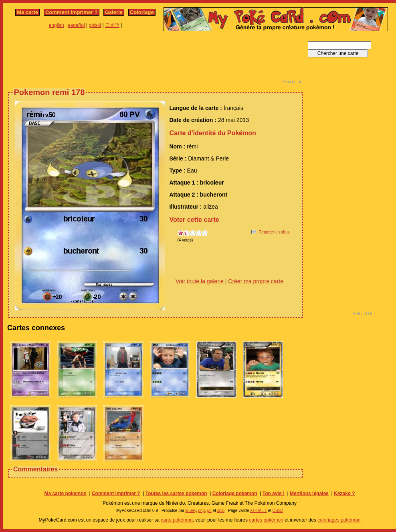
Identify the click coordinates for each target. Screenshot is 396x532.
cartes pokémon (266, 520)
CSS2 (278, 511)
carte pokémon (177, 520)
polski (95, 25)
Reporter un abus (274, 232)
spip (221, 511)
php (201, 511)
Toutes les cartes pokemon (176, 493)
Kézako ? (344, 493)
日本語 (112, 25)
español (77, 25)
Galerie (114, 12)
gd (209, 511)
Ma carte (27, 12)
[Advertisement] (156, 59)
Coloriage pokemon (235, 493)
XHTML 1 (259, 511)
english (57, 25)
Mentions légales (309, 493)
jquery (191, 511)
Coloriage (142, 12)
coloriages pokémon (339, 520)
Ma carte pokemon (65, 493)
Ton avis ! (274, 493)
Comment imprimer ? (72, 12)
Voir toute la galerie (200, 281)
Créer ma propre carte (256, 281)
